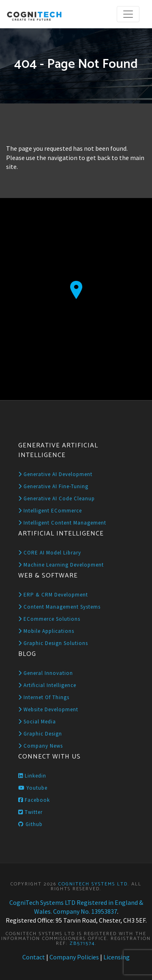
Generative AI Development (55, 474)
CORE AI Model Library (50, 553)
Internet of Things (44, 697)
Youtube (33, 788)
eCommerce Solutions (49, 619)
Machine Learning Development (61, 565)
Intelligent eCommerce (50, 511)
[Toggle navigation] (128, 14)
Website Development (48, 709)
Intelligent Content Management (62, 523)
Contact (34, 957)
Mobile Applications (46, 631)
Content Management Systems (59, 607)
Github (30, 824)
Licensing (117, 957)
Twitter (30, 812)
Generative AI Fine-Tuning (53, 486)
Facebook (34, 800)
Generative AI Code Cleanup (57, 498)
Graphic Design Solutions (53, 643)
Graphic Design (40, 734)
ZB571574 (82, 943)
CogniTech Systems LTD (93, 884)
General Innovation (46, 673)
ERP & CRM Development (53, 595)
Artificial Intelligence (47, 685)
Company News (41, 746)
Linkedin (32, 776)
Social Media (37, 722)
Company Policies (74, 957)
